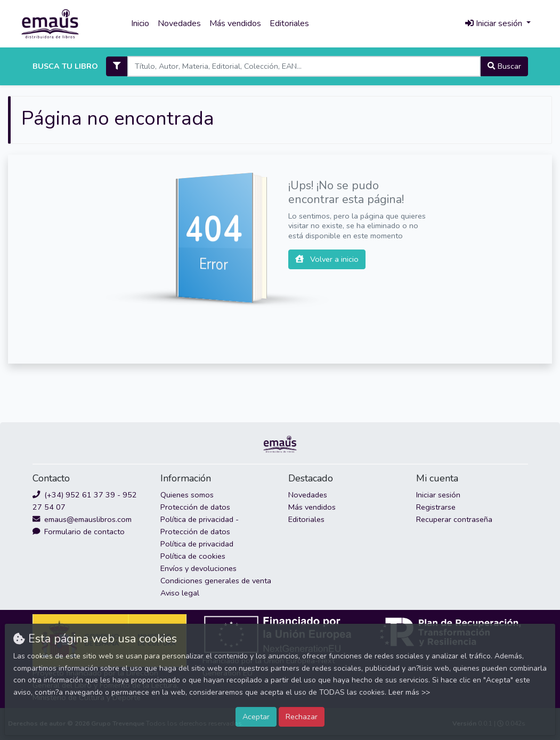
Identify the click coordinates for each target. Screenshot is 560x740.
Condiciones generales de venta (216, 581)
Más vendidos (235, 23)
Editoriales (289, 23)
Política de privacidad (197, 544)
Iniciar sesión (438, 495)
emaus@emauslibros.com (82, 519)
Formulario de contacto (79, 532)
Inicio (140, 23)
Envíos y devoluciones (198, 568)
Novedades (179, 23)
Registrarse (436, 507)
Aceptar (256, 717)
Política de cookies (193, 556)
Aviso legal (180, 593)
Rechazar (302, 717)
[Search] (304, 66)
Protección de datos (195, 507)
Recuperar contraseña (454, 519)
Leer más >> (409, 692)
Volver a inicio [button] (327, 259)
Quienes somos (187, 495)
